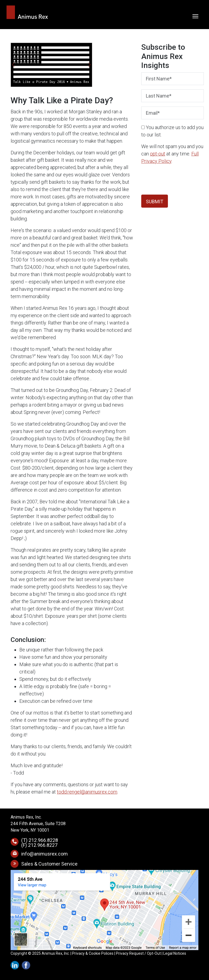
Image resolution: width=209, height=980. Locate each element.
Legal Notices (175, 953)
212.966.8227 (43, 845)
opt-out (158, 154)
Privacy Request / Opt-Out (138, 953)
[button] (13, 65)
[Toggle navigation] (195, 16)
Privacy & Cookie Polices (93, 953)
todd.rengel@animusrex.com (87, 792)
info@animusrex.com (44, 854)
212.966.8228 (43, 840)
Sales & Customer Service (49, 864)
